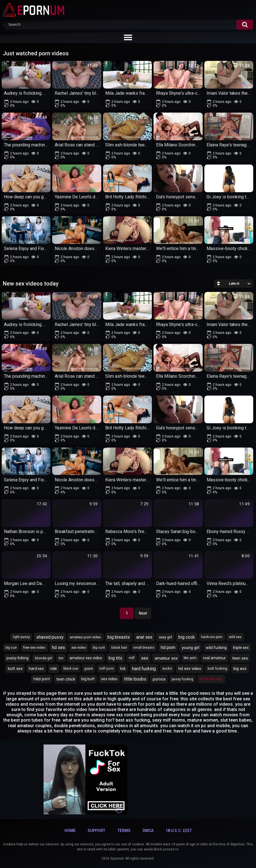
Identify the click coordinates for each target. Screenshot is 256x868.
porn (89, 669)
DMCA (148, 831)
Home (70, 831)
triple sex (241, 648)
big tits (115, 658)
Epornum (117, 859)
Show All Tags (211, 679)
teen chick (66, 679)
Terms (124, 831)
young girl (191, 648)
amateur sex (166, 658)
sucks (167, 668)
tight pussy (21, 637)
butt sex (15, 669)
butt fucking (217, 668)
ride (54, 669)
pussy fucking (182, 679)
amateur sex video (86, 658)
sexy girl (165, 637)
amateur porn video (85, 637)
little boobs (135, 679)
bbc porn (190, 658)
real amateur (214, 658)
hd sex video (190, 669)
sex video (109, 679)
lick (123, 669)
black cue (71, 669)
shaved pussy (50, 637)
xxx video (79, 647)
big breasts (119, 637)
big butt (88, 679)
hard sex (36, 669)
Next (143, 613)
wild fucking (216, 648)
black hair (119, 647)
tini (61, 658)
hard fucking (144, 669)
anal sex (144, 637)
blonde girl (44, 658)
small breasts (144, 648)
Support (96, 831)
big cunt (99, 648)
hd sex (58, 647)
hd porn (168, 647)
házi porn (42, 679)
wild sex (235, 637)
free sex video (34, 647)
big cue (11, 648)
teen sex (240, 658)
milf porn (107, 668)
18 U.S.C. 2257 (179, 831)
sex (145, 658)
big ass (240, 669)
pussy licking (17, 658)
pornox (159, 679)
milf (132, 658)
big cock (187, 637)
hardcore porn (212, 637)
